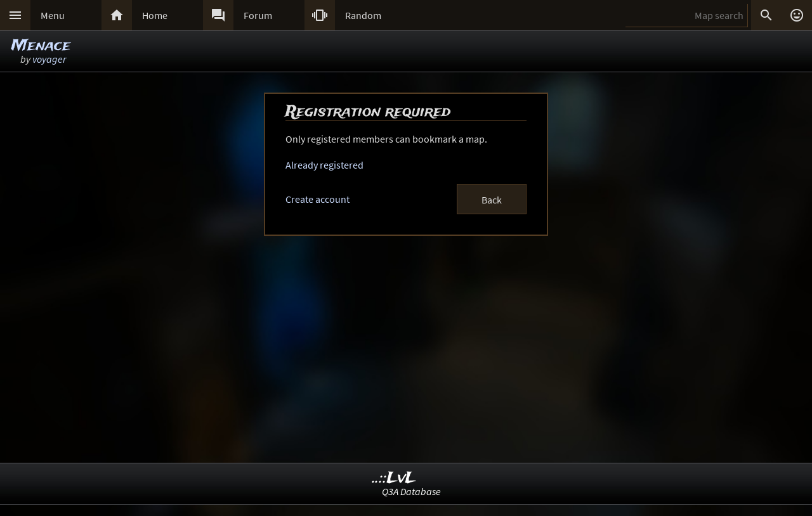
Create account (318, 199)
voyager (49, 59)
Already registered (324, 165)
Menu (53, 15)
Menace (41, 46)
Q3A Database (411, 491)
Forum (258, 15)
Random (363, 15)
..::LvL (394, 478)
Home (155, 15)
